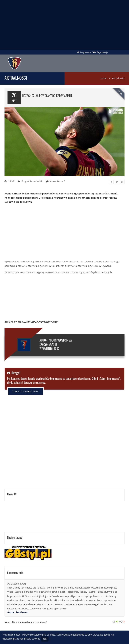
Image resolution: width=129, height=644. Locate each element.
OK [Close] (45, 639)
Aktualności (118, 78)
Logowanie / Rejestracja (93, 52)
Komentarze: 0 (57, 181)
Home (103, 78)
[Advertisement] (64, 25)
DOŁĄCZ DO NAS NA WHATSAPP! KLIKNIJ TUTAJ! (31, 322)
